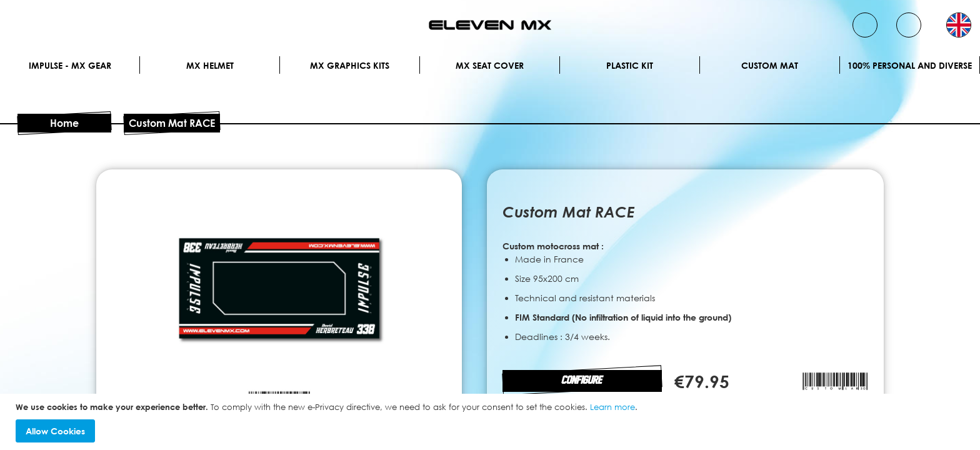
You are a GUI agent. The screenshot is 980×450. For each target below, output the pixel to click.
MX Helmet (210, 65)
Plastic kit (630, 65)
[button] (959, 25)
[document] (492, 422)
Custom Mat (770, 65)
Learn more (612, 407)
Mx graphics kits (350, 65)
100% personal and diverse (910, 65)
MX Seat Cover (490, 65)
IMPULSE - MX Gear (70, 65)
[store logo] (490, 25)
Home (64, 123)
